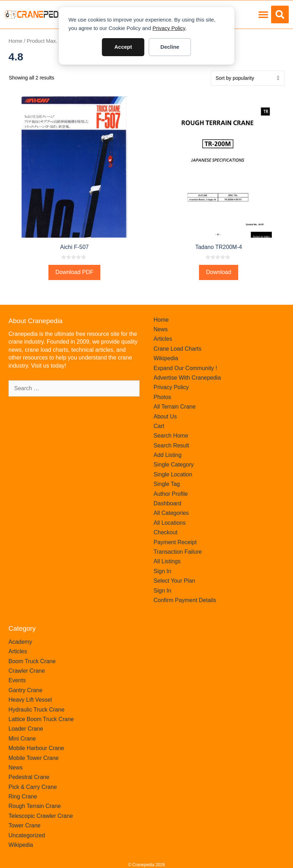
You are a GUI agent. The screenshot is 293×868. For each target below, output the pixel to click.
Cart (159, 426)
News (161, 329)
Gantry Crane (25, 690)
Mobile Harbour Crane (36, 748)
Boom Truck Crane (32, 661)
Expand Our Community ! (186, 368)
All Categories (171, 513)
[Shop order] (248, 78)
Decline (170, 47)
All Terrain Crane (175, 407)
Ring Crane (23, 796)
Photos (163, 397)
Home (15, 41)
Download (219, 272)
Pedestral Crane (29, 777)
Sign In (163, 571)
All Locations (170, 523)
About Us (165, 417)
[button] (263, 15)
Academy (20, 642)
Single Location (173, 474)
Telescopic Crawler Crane (41, 816)
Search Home (171, 436)
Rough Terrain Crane (35, 806)
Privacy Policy (169, 28)
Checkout (166, 532)
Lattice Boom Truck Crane (41, 719)
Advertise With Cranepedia (187, 378)
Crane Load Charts (178, 349)
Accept (123, 47)
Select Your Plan (174, 581)
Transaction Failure (178, 552)
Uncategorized (27, 835)
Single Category (174, 465)
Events (17, 680)
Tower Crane (25, 825)
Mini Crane (22, 739)
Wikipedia (166, 358)
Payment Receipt (175, 542)
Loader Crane (26, 729)
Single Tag (167, 484)
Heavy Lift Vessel (30, 700)
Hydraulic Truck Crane (36, 710)
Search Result (172, 445)
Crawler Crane (27, 671)
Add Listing (168, 455)
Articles (163, 339)
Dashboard (168, 503)
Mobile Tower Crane (34, 758)
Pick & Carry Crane (33, 787)
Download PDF (75, 272)
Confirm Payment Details (185, 600)
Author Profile (171, 494)
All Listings (167, 561)
